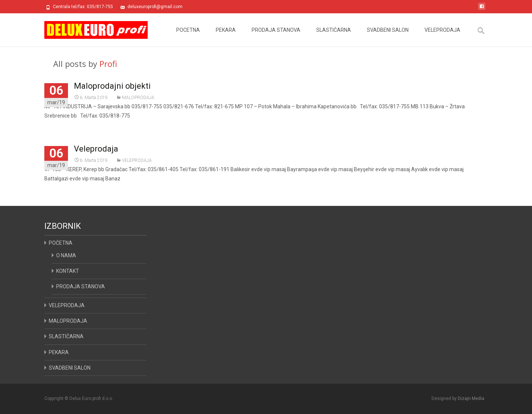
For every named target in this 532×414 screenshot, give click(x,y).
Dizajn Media (471, 398)
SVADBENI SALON (388, 37)
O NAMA (66, 255)
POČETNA (61, 243)
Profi (108, 64)
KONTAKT (68, 271)
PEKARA (226, 37)
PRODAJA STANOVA (276, 37)
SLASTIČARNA (334, 37)
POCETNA (188, 37)
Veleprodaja (96, 149)
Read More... (60, 138)
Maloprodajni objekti (112, 86)
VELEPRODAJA (442, 37)
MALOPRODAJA (138, 98)
